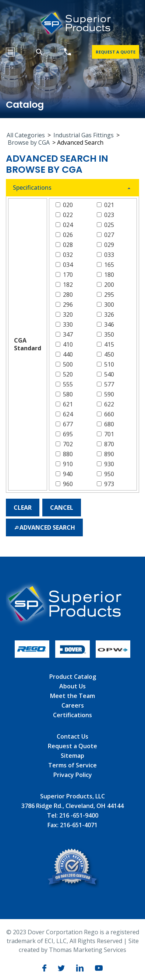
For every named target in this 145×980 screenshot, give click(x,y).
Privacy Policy (73, 775)
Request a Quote (72, 746)
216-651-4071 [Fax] (79, 825)
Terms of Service (72, 765)
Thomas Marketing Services (88, 950)
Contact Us (72, 736)
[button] (23, 508)
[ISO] (73, 886)
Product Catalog (73, 677)
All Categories (26, 135)
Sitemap (72, 756)
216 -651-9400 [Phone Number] (79, 815)
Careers (73, 705)
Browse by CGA (29, 142)
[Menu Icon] (10, 52)
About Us (72, 686)
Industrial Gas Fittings (84, 135)
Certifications (72, 715)
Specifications (32, 188)
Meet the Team (72, 696)
